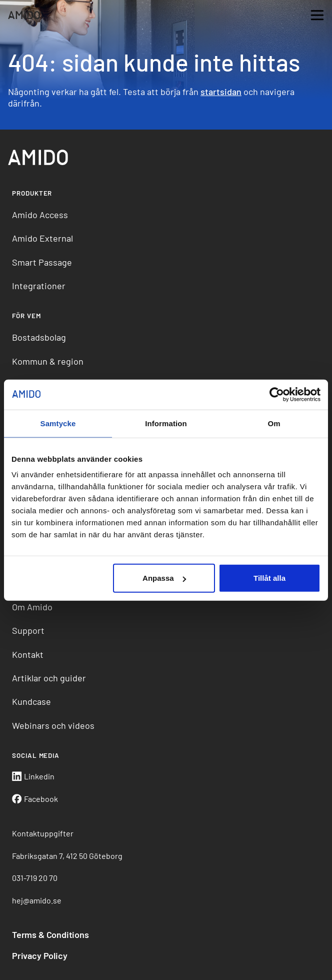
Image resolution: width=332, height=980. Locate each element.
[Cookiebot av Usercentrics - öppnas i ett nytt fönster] (277, 394)
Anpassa (164, 578)
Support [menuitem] (28, 630)
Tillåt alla (269, 578)
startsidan (221, 92)
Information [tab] (166, 423)
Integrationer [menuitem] (39, 286)
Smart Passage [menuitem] (42, 262)
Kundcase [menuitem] (31, 701)
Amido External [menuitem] (42, 238)
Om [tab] (274, 423)
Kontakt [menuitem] (28, 654)
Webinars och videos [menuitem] (53, 725)
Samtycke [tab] (58, 423)
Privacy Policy (39, 955)
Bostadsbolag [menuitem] (39, 337)
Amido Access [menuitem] (40, 215)
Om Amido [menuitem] (32, 607)
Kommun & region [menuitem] (48, 361)
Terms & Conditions (50, 934)
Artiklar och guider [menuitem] (49, 678)
